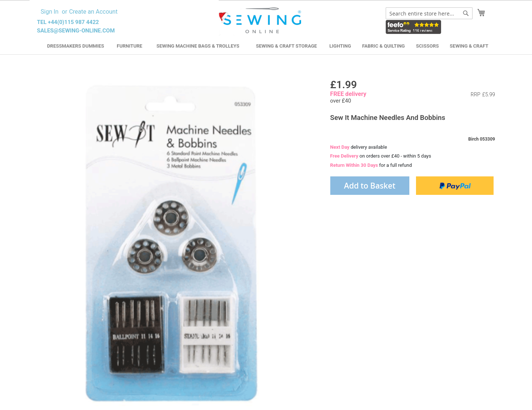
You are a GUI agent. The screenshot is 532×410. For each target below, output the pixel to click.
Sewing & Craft (469, 46)
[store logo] (260, 21)
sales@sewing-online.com (76, 31)
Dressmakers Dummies (75, 46)
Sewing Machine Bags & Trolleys (198, 46)
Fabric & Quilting (383, 46)
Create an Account (93, 12)
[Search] (466, 13)
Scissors (427, 46)
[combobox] (429, 13)
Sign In (50, 12)
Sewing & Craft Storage (287, 46)
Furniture (129, 46)
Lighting (340, 46)
